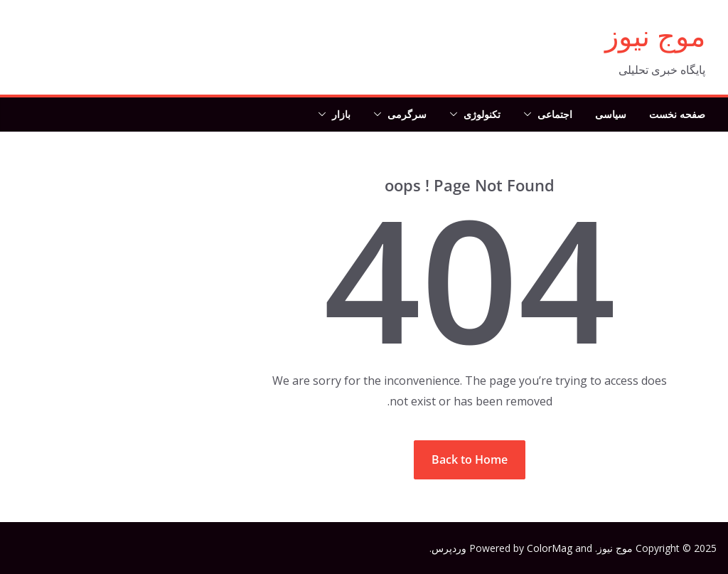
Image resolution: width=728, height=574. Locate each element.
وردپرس (449, 548)
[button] (530, 115)
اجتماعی (555, 114)
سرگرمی (407, 114)
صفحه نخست (677, 114)
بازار (341, 114)
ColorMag (550, 548)
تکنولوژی (482, 114)
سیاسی (611, 114)
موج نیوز (655, 35)
